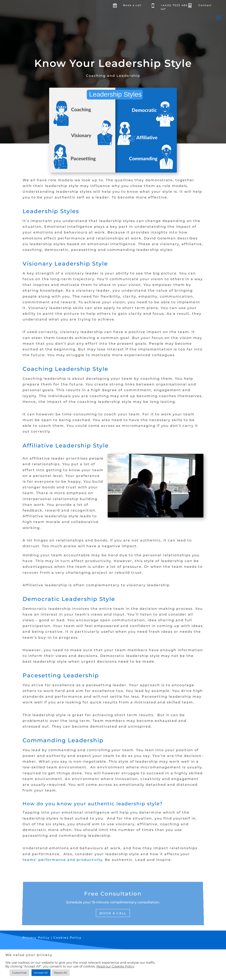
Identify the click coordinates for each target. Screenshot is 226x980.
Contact (205, 5)
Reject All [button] (61, 973)
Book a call (132, 5)
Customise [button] (19, 973)
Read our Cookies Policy (115, 966)
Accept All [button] (41, 973)
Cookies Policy (67, 938)
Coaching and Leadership (113, 76)
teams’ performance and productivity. (63, 860)
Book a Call (113, 911)
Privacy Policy (37, 938)
